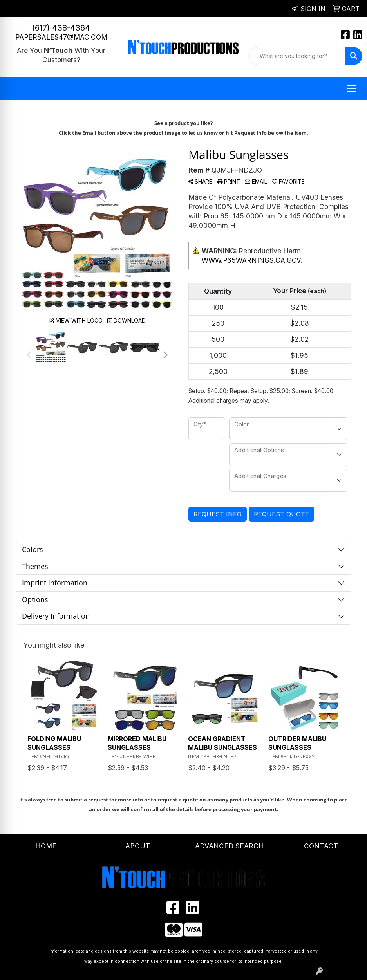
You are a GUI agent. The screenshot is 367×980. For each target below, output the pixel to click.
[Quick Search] (298, 56)
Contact (321, 846)
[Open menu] (351, 88)
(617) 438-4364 (61, 28)
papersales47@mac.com (61, 37)
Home (46, 846)
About (138, 846)
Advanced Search (230, 846)
